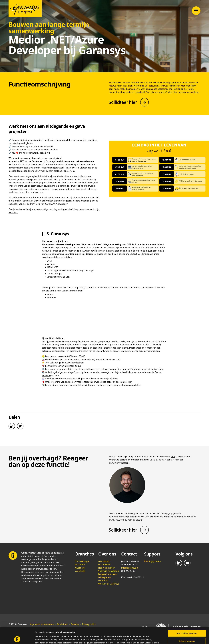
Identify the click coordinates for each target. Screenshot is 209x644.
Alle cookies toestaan (187, 617)
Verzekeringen (83, 561)
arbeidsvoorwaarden (149, 351)
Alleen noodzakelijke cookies (187, 633)
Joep (56, 168)
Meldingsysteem (152, 561)
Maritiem (80, 565)
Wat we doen (105, 565)
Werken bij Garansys (109, 584)
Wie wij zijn (104, 561)
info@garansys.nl (130, 568)
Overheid (80, 568)
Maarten (46, 168)
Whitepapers (105, 577)
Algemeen (80, 571)
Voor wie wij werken (108, 571)
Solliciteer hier (123, 102)
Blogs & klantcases (108, 574)
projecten (35, 171)
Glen (173, 456)
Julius (138, 385)
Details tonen (144, 639)
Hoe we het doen (107, 568)
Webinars (103, 581)
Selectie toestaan (187, 625)
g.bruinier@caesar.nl (119, 463)
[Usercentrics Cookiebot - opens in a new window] (17, 639)
